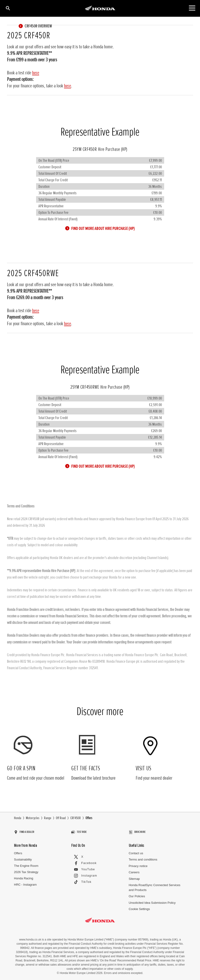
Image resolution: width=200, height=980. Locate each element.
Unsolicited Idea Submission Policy (152, 900)
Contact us (136, 851)
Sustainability (23, 857)
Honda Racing (24, 876)
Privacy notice (138, 864)
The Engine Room (26, 864)
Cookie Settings (139, 907)
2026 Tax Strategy (26, 870)
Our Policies (137, 894)
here (36, 73)
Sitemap (134, 877)
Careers (134, 870)
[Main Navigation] (192, 8)
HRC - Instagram (25, 882)
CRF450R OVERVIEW (36, 26)
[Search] (8, 8)
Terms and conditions (143, 857)
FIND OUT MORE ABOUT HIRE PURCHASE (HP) (101, 228)
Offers (18, 851)
